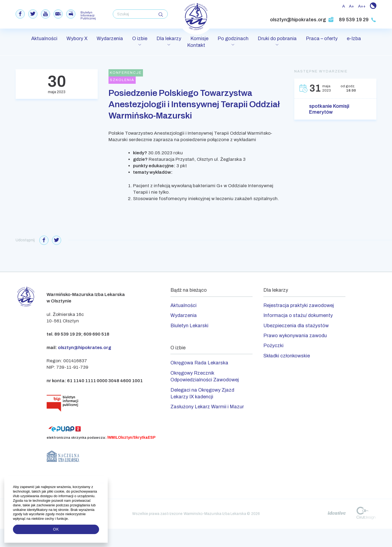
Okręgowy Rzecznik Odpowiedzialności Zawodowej (205, 376)
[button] (69, 519)
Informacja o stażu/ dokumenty (298, 315)
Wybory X (77, 39)
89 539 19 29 (358, 20)
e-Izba (354, 39)
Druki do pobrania (277, 39)
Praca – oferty (322, 39)
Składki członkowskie (287, 356)
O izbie (140, 39)
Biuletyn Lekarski (189, 326)
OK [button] (56, 529)
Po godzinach (233, 39)
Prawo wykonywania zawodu (295, 336)
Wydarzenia (110, 39)
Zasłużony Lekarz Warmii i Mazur (207, 407)
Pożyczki (273, 346)
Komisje (199, 39)
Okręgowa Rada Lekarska (199, 363)
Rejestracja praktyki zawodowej (299, 305)
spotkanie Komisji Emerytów (329, 109)
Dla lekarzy (169, 39)
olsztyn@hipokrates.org (302, 20)
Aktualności (44, 39)
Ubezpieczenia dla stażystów (296, 326)
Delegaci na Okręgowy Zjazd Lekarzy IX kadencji (202, 393)
